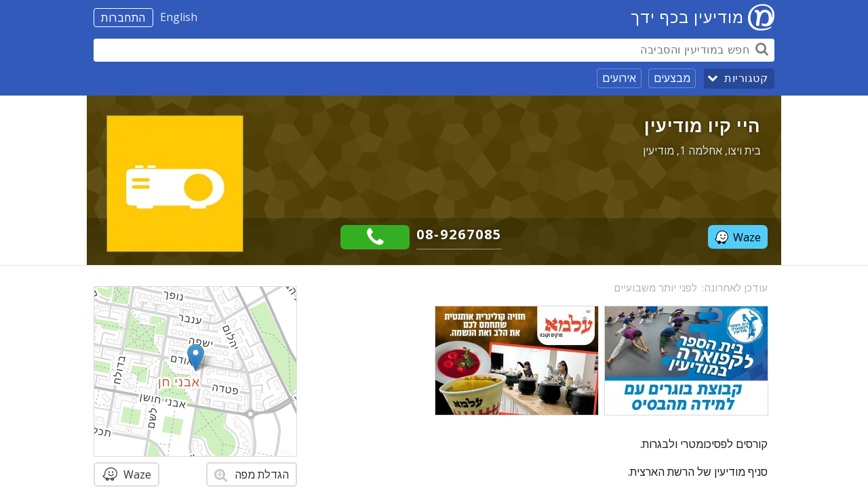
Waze (738, 237)
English (179, 17)
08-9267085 (459, 234)
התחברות (123, 18)
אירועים (619, 78)
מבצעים (672, 78)
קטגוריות (746, 78)
